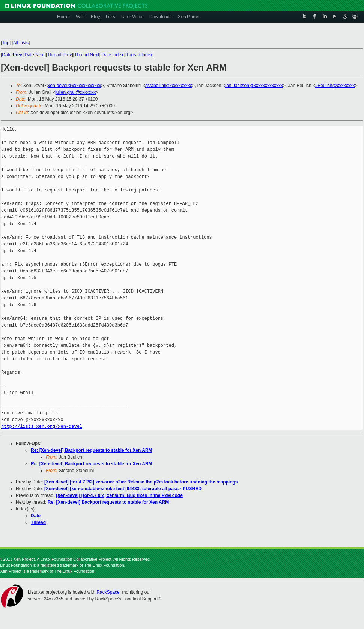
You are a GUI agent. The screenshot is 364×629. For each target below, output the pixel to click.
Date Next (34, 55)
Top (5, 43)
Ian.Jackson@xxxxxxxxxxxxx (254, 86)
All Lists (21, 43)
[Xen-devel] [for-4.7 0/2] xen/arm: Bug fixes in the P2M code (119, 495)
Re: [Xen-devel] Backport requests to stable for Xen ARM (92, 450)
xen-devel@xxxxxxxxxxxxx (74, 86)
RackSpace (108, 592)
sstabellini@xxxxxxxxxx (169, 86)
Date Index (113, 55)
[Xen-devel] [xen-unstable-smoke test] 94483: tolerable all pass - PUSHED (123, 489)
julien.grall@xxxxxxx (75, 92)
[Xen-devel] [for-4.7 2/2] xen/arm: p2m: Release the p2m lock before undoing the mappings (141, 482)
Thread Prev (59, 55)
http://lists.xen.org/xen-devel (42, 427)
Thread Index (139, 55)
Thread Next (87, 55)
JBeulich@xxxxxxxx (335, 86)
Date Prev (12, 55)
